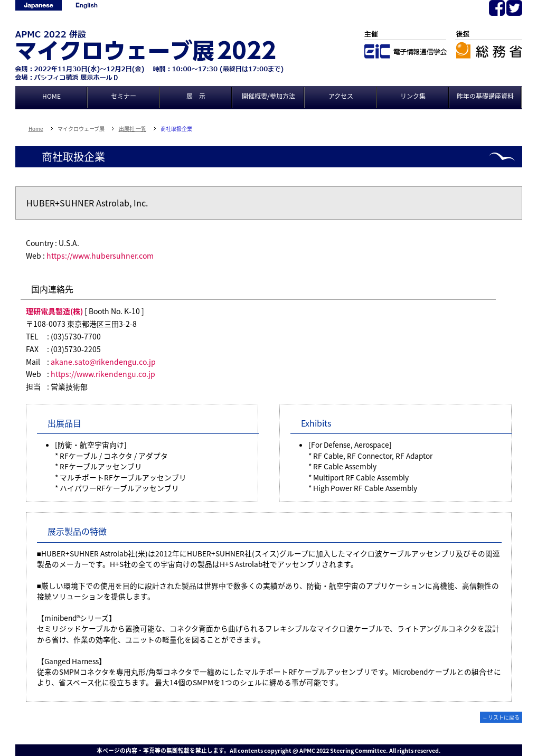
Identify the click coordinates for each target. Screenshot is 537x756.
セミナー (124, 96)
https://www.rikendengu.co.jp (103, 374)
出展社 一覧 (133, 129)
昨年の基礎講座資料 (485, 96)
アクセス (341, 96)
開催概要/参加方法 (268, 96)
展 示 (196, 96)
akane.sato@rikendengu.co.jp (103, 362)
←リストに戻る (501, 717)
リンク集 (413, 96)
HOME (51, 96)
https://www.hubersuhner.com (100, 256)
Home (36, 129)
